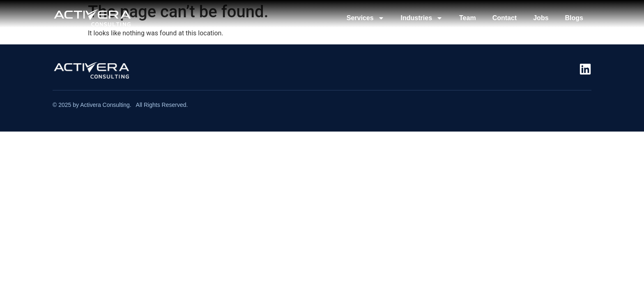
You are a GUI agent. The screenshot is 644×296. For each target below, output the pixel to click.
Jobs (541, 18)
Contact (505, 18)
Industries (422, 18)
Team (468, 18)
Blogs (574, 18)
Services (366, 18)
